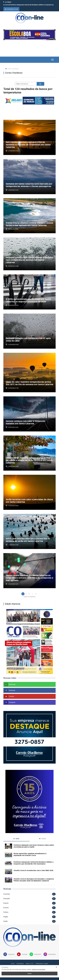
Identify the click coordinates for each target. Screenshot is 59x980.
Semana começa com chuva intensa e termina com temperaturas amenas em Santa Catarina (29, 260)
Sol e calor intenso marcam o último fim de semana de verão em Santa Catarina (28, 540)
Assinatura (20, 964)
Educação (7, 899)
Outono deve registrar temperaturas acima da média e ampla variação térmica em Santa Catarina (29, 460)
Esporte (6, 903)
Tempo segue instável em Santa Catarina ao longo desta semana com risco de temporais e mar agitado (29, 578)
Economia (7, 894)
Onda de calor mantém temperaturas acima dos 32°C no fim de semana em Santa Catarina (29, 383)
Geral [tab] (16, 839)
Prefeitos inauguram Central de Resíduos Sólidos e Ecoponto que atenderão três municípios (34, 863)
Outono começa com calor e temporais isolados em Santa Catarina (26, 422)
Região (6, 917)
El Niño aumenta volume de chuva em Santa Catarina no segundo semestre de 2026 (28, 300)
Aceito (30, 974)
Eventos (6, 908)
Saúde (5, 921)
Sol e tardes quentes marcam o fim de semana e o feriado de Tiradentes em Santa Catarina (28, 145)
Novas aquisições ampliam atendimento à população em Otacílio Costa (30, 855)
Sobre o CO (30, 964)
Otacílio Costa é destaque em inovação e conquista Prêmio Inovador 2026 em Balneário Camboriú (34, 880)
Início (13, 964)
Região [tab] (43, 839)
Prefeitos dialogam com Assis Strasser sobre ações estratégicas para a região (34, 846)
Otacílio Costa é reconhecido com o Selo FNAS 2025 (33, 870)
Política (6, 912)
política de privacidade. (39, 969)
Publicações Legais (42, 964)
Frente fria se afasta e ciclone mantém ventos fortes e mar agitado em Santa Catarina (29, 224)
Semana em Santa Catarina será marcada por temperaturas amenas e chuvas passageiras (29, 185)
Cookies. (5, 967)
